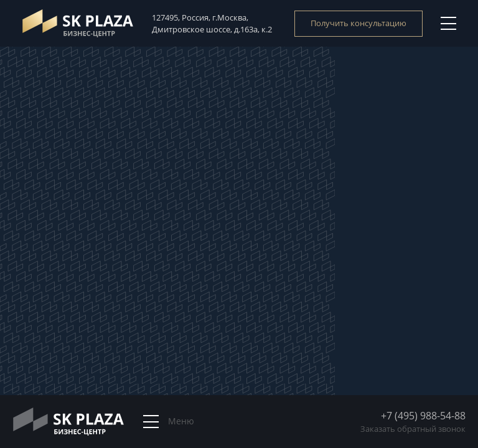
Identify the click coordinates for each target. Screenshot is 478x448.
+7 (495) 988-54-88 (423, 416)
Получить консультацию (358, 23)
